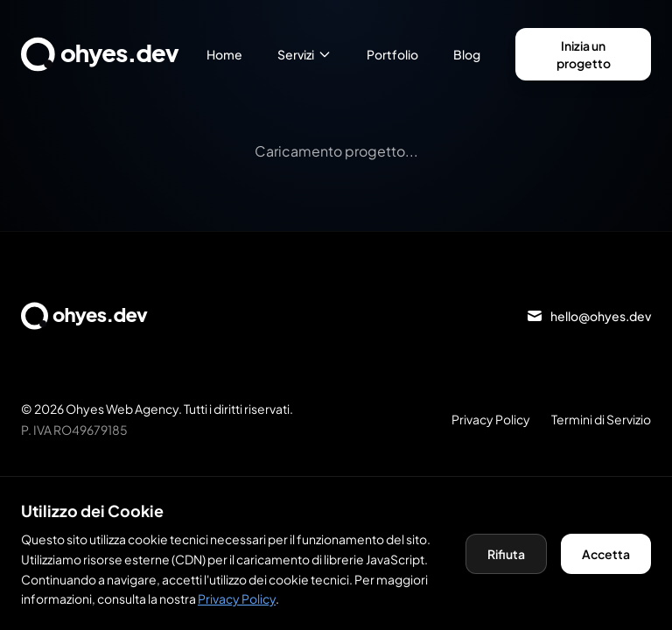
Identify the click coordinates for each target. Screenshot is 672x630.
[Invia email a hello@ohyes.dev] (588, 316)
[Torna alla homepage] (114, 54)
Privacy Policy (491, 419)
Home (224, 54)
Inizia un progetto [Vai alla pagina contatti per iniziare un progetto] (584, 54)
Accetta (606, 553)
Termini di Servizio (601, 419)
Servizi (304, 54)
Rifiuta (506, 553)
